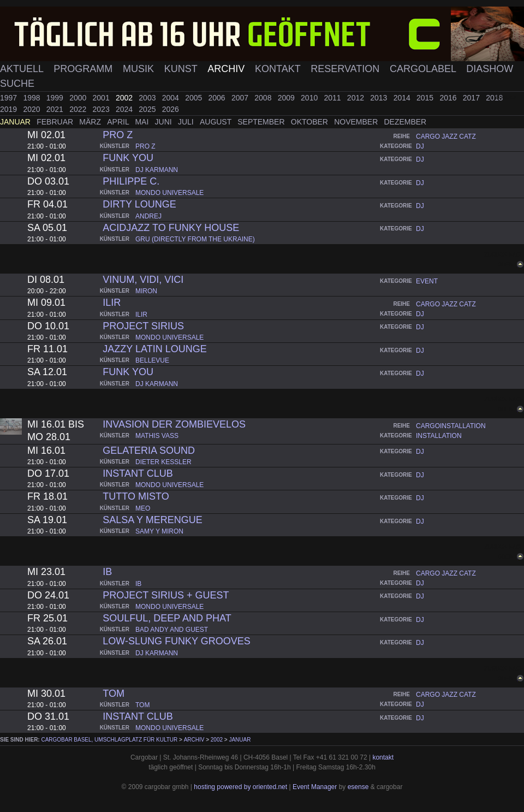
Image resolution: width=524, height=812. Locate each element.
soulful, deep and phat (167, 618)
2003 (148, 98)
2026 (171, 109)
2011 (333, 98)
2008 (264, 98)
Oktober (311, 122)
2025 (148, 109)
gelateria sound (149, 451)
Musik (140, 69)
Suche (17, 84)
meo (143, 508)
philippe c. (131, 181)
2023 (102, 109)
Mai (143, 122)
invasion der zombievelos (174, 424)
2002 (125, 98)
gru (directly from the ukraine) (195, 239)
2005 (195, 98)
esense (358, 787)
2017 (472, 98)
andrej (148, 216)
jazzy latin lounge (154, 349)
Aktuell (23, 69)
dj (420, 146)
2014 (403, 98)
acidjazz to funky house (171, 228)
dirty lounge (139, 204)
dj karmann (157, 170)
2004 (172, 98)
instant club (138, 473)
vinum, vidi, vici (143, 280)
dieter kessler (163, 462)
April (119, 122)
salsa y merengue (152, 520)
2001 (102, 98)
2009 (287, 98)
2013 (380, 98)
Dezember (406, 122)
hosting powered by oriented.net (240, 787)
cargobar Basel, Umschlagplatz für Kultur (109, 740)
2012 (357, 98)
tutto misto (136, 496)
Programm (84, 69)
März (91, 122)
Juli (187, 122)
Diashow (490, 69)
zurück (506, 97)
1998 (32, 98)
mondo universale (169, 193)
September (262, 122)
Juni (165, 122)
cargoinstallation (451, 426)
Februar (56, 122)
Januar (16, 122)
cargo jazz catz (446, 137)
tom (114, 694)
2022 (79, 109)
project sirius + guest (166, 595)
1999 (56, 98)
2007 (241, 98)
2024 (125, 109)
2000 (79, 98)
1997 (10, 98)
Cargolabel (424, 69)
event (427, 281)
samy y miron (159, 531)
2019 (10, 109)
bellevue (152, 360)
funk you (128, 158)
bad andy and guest (172, 630)
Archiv (227, 69)
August (217, 122)
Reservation (346, 69)
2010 (310, 98)
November (357, 122)
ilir (112, 303)
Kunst (182, 69)
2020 (32, 109)
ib (107, 572)
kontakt (383, 757)
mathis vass (157, 436)
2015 (426, 98)
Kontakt (279, 69)
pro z (118, 135)
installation (439, 436)
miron (146, 291)
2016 (449, 98)
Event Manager (315, 787)
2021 (56, 109)
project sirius (143, 326)
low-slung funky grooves (176, 641)
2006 (218, 98)
